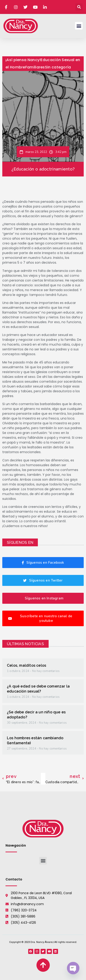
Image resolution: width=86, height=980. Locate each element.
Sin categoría (58, 67)
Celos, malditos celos (26, 665)
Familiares (35, 67)
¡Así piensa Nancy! (23, 60)
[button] (79, 7)
